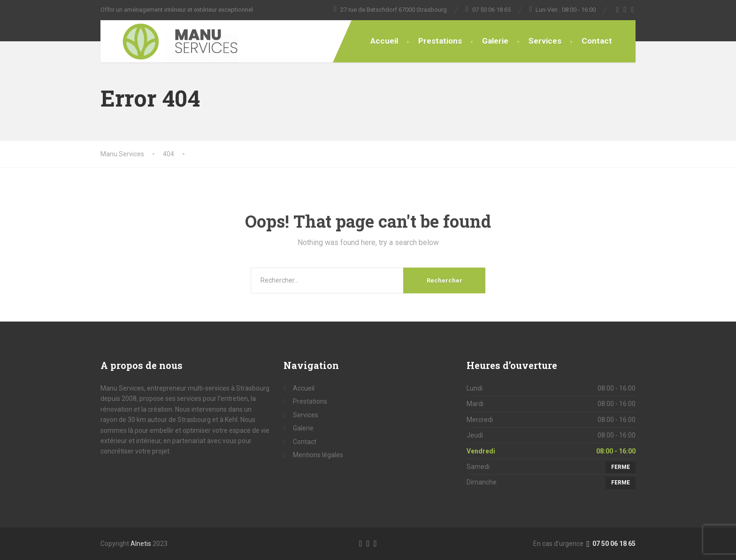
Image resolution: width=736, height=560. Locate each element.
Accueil (384, 41)
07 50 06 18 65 (610, 544)
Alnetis (141, 544)
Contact (597, 41)
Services (545, 41)
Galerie (495, 41)
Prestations (440, 41)
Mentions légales (318, 455)
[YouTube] (632, 10)
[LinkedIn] (375, 543)
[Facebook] (617, 10)
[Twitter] (625, 10)
